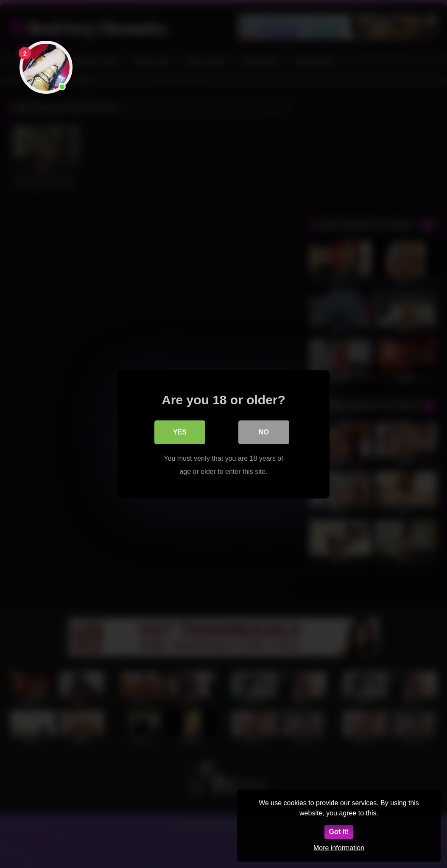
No (264, 432)
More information (339, 848)
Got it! (339, 832)
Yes (180, 432)
